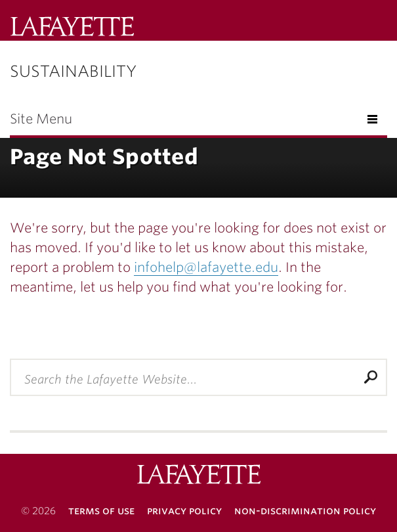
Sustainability (73, 71)
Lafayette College (199, 476)
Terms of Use (101, 511)
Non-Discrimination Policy (305, 511)
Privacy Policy (184, 511)
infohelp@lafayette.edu (206, 267)
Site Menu (41, 119)
